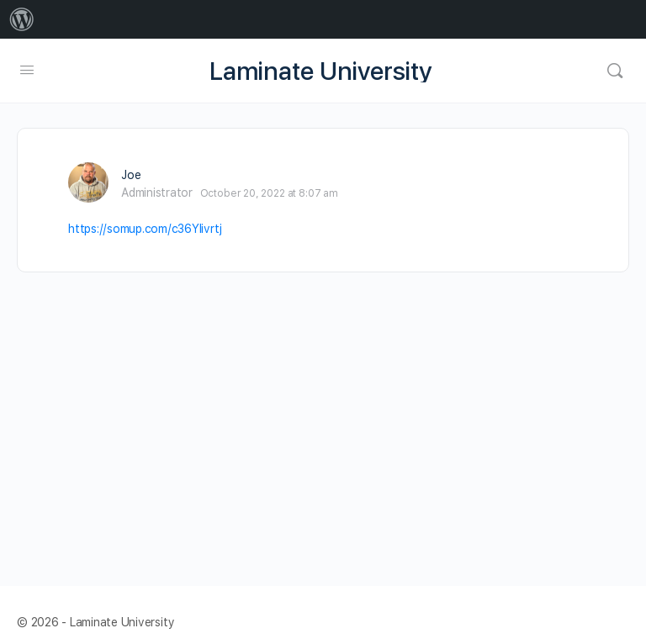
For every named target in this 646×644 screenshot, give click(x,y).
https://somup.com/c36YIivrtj (145, 229)
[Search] (615, 71)
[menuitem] (22, 19)
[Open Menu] (27, 69)
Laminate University (321, 71)
